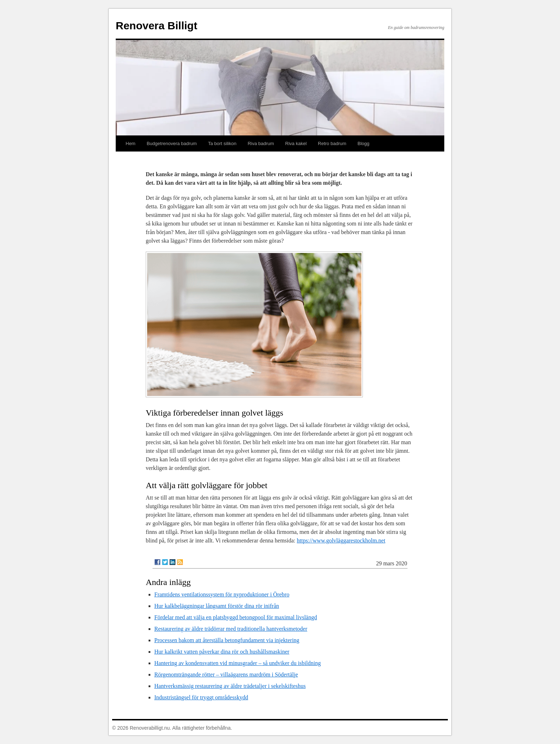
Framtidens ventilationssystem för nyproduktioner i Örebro (222, 594)
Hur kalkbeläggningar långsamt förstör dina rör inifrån (217, 606)
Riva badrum (261, 143)
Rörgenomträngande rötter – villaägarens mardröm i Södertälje (226, 674)
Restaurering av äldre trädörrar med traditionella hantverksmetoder (231, 629)
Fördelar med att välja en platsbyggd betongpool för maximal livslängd (236, 617)
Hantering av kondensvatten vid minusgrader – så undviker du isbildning (237, 663)
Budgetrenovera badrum (172, 143)
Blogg (363, 143)
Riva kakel (296, 143)
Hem (131, 143)
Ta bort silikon (222, 143)
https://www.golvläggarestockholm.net (341, 540)
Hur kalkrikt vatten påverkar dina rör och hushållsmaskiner (222, 652)
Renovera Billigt (156, 26)
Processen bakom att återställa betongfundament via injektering (227, 640)
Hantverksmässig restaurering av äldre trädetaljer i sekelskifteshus (230, 686)
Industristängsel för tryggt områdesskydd (201, 697)
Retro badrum (332, 143)
